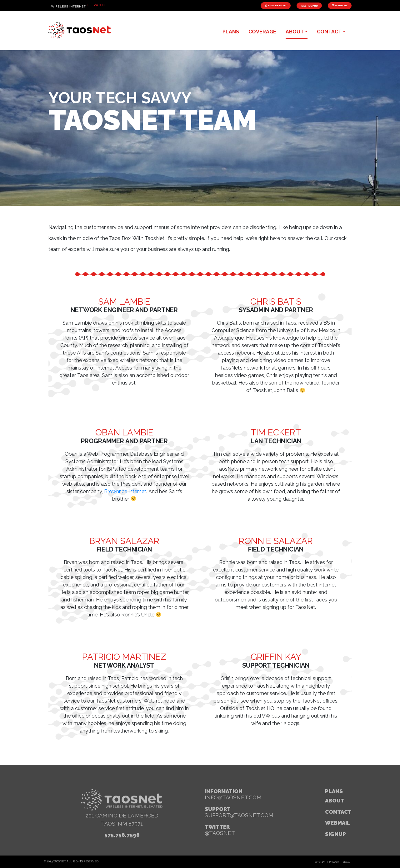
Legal (347, 862)
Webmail (340, 5)
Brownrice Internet (125, 491)
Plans (334, 791)
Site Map (320, 862)
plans (231, 32)
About (335, 801)
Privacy (334, 862)
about (295, 32)
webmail (338, 823)
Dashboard (309, 6)
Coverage (262, 32)
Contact (338, 812)
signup (335, 834)
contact (329, 32)
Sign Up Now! (276, 5)
